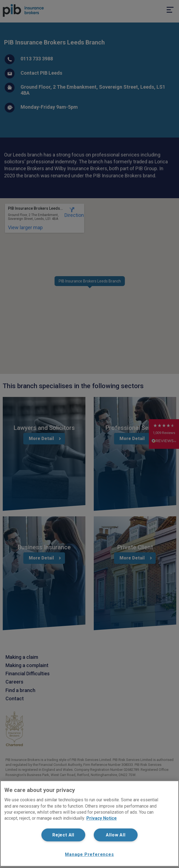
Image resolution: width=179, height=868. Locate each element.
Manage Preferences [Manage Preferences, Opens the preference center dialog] (89, 854)
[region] (89, 824)
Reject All (63, 835)
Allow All (116, 835)
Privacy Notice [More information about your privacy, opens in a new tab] (102, 818)
